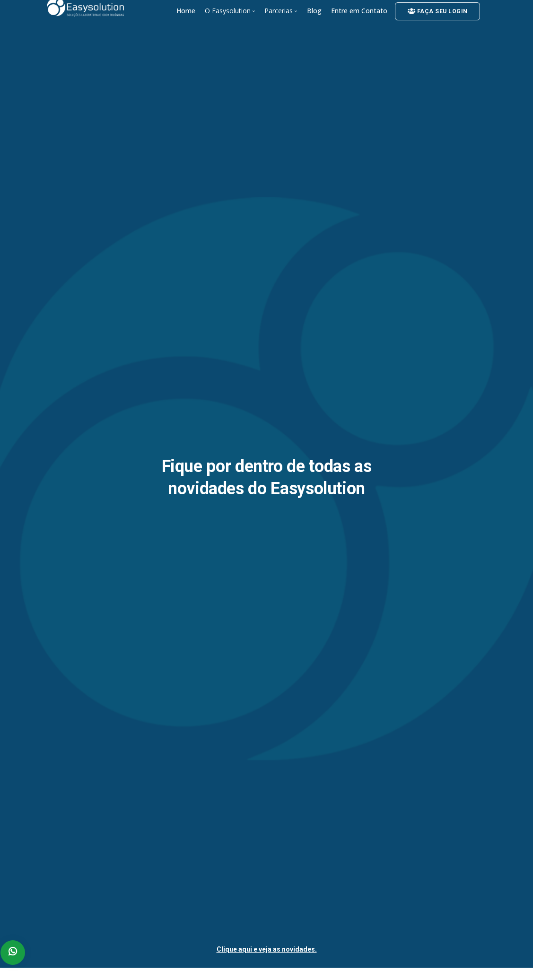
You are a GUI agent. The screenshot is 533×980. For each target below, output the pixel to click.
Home (186, 11)
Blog (314, 11)
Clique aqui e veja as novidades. (267, 949)
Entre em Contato (359, 11)
